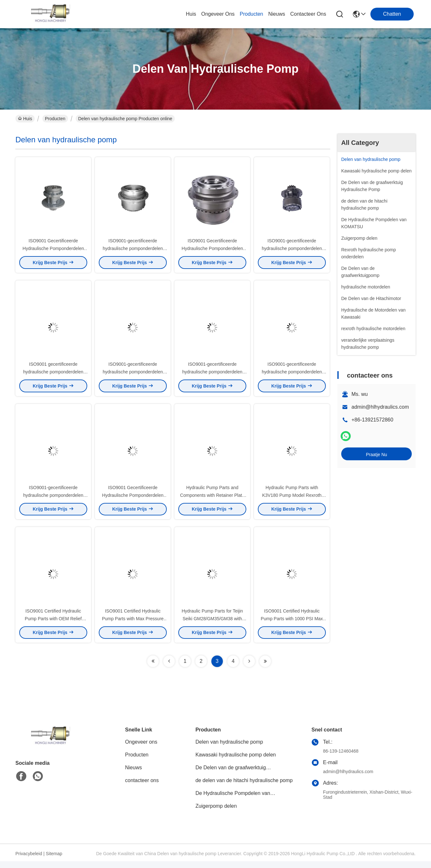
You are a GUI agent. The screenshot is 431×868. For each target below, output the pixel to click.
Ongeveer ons (141, 749)
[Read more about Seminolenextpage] (153, 668)
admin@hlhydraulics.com (380, 407)
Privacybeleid (29, 860)
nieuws (276, 14)
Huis (191, 14)
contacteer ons (308, 14)
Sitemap (54, 860)
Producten (55, 119)
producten (252, 14)
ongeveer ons (218, 14)
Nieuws (133, 774)
